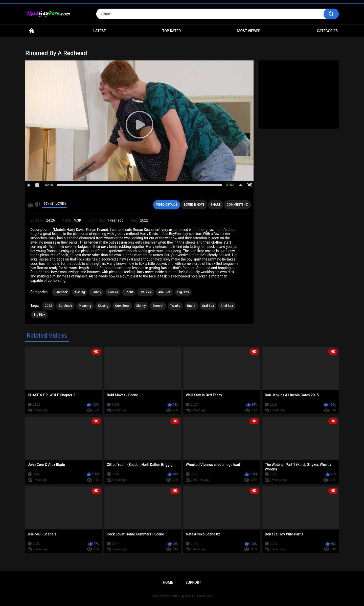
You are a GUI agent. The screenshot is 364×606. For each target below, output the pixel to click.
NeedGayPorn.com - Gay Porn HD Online (179, 596)
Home (32, 31)
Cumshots (122, 306)
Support (193, 582)
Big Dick (183, 292)
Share (216, 205)
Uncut (129, 292)
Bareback (61, 292)
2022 (48, 306)
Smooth (158, 306)
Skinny (96, 292)
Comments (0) (237, 205)
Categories (327, 31)
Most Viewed (249, 31)
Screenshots (194, 205)
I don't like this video (37, 205)
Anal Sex (164, 292)
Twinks (113, 292)
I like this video (30, 205)
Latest (100, 31)
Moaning (85, 306)
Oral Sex (145, 292)
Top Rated (172, 31)
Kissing (80, 292)
